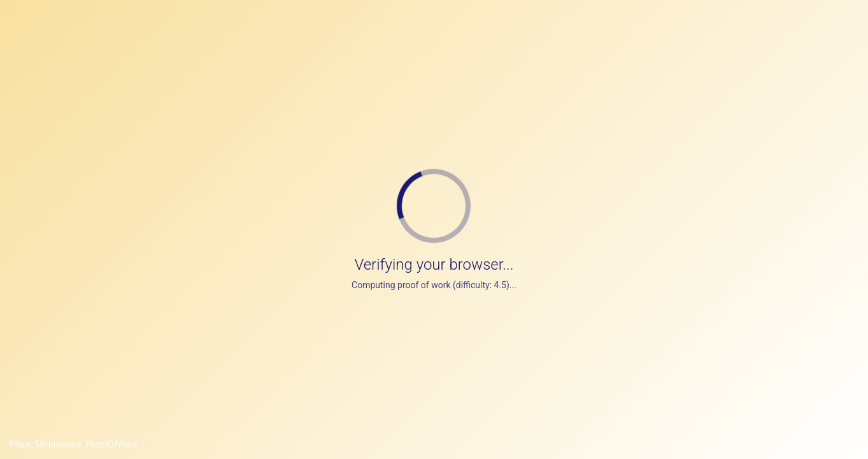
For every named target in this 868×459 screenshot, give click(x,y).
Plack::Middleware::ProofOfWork (74, 444)
